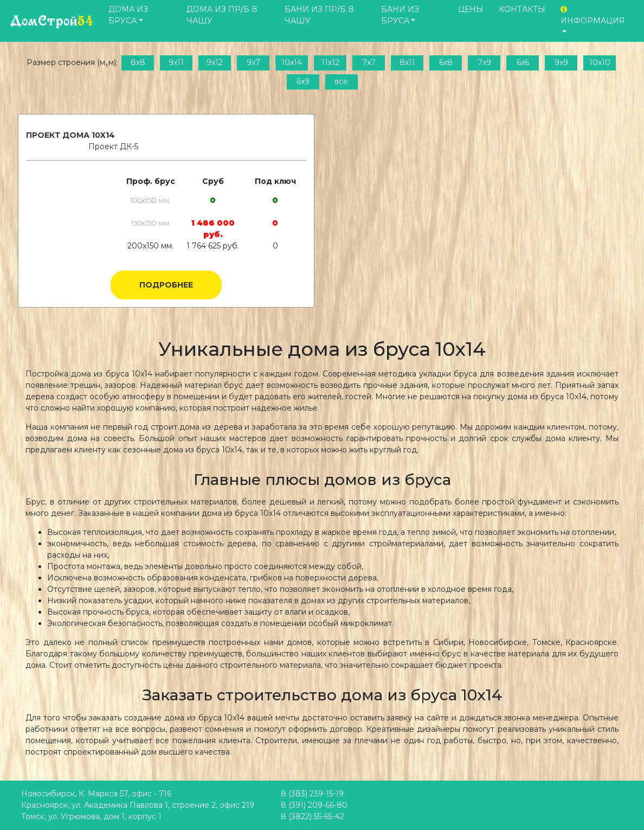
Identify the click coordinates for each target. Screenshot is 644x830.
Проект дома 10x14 (70, 135)
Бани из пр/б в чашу (319, 15)
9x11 (176, 62)
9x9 (561, 62)
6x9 (303, 81)
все (341, 81)
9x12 (215, 62)
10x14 (292, 62)
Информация (593, 15)
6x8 (446, 62)
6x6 (523, 62)
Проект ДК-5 (113, 146)
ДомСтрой (52, 21)
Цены (471, 9)
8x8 (138, 62)
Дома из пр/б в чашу (222, 15)
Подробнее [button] (166, 285)
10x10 (600, 62)
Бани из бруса (400, 15)
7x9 (484, 62)
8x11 (407, 62)
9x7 (253, 62)
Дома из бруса (128, 15)
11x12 (330, 62)
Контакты (522, 9)
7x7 (369, 62)
